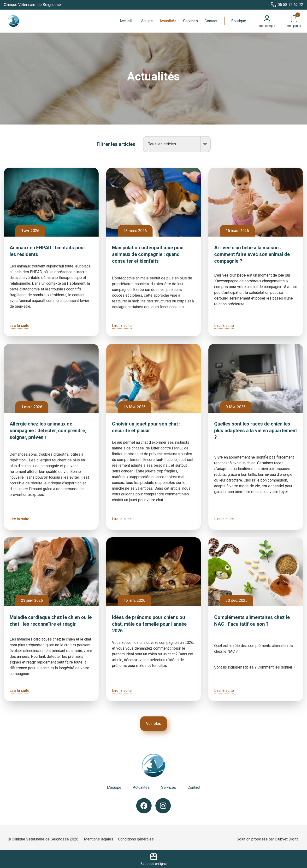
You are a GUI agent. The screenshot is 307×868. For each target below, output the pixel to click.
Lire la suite (19, 326)
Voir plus (153, 723)
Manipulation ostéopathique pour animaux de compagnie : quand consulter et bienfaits (148, 254)
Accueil (126, 21)
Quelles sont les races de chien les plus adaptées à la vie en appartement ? (256, 431)
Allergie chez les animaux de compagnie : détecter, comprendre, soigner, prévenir (48, 431)
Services (190, 21)
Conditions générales (136, 839)
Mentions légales (99, 839)
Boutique (239, 21)
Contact (211, 21)
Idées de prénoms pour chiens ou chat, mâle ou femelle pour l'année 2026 (149, 624)
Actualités (168, 21)
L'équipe (146, 21)
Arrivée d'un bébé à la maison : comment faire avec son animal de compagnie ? (252, 254)
